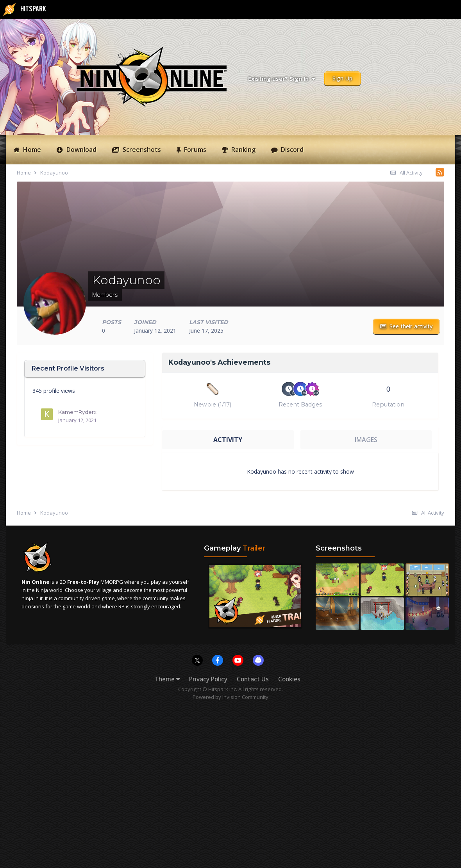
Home (31, 150)
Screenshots (141, 150)
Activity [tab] (228, 440)
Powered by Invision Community (230, 697)
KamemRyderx (77, 412)
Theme (167, 679)
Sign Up (342, 78)
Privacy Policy (208, 679)
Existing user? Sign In (281, 79)
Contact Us (253, 679)
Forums (194, 150)
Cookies (289, 679)
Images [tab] (366, 440)
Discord (291, 150)
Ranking (243, 150)
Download (81, 150)
